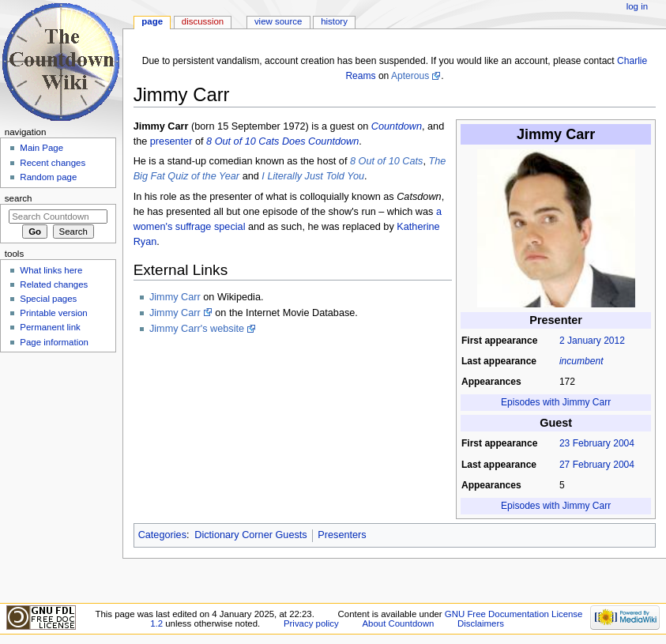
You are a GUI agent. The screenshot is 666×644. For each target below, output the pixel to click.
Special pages (48, 299)
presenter (171, 141)
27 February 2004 (597, 465)
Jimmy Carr (175, 297)
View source (278, 21)
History (334, 21)
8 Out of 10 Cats (386, 161)
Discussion (203, 21)
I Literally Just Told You (313, 176)
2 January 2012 (592, 341)
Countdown (397, 126)
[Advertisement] (58, 476)
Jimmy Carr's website (197, 329)
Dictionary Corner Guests (250, 535)
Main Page (41, 148)
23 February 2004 (597, 443)
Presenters (342, 535)
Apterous (410, 76)
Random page (48, 177)
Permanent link (50, 327)
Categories (162, 535)
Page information (54, 342)
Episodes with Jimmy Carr (556, 402)
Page (152, 21)
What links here (51, 270)
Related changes (54, 284)
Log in (637, 6)
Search (19, 198)
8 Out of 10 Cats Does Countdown (282, 141)
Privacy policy (311, 623)
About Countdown (398, 623)
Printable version (53, 313)
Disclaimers (481, 623)
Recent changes (53, 163)
